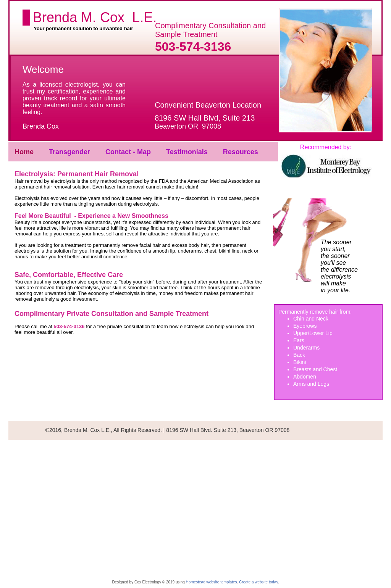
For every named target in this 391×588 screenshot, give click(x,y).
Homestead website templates (212, 582)
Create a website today (259, 582)
